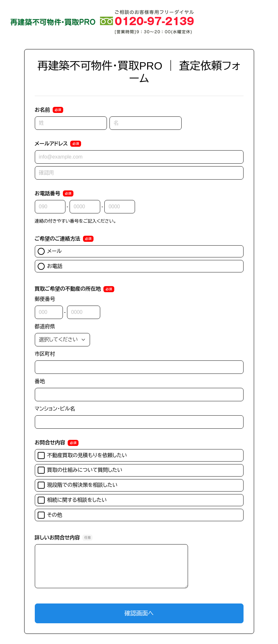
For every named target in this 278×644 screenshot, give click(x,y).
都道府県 (45, 326)
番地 (40, 381)
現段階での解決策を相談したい (78, 485)
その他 (50, 515)
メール (50, 251)
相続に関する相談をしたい (72, 500)
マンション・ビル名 (55, 409)
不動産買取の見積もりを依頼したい (82, 455)
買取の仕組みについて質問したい (80, 470)
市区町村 (45, 354)
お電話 (50, 266)
